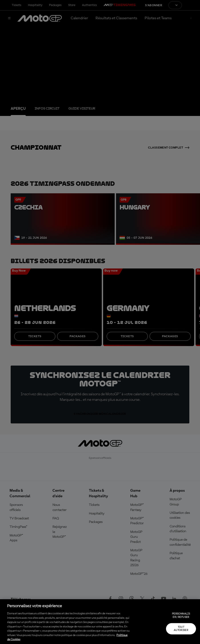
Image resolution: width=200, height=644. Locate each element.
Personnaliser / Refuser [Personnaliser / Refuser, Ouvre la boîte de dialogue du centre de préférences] (181, 615)
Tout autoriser (181, 629)
